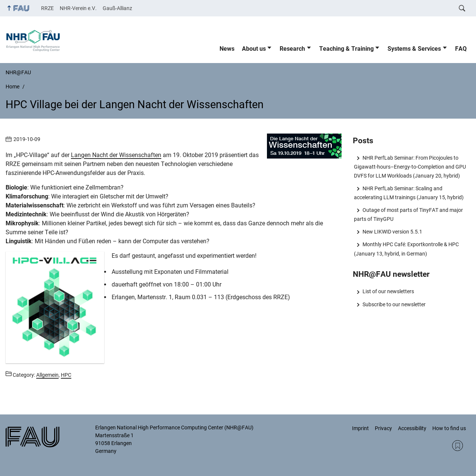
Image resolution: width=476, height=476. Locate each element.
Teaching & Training (346, 49)
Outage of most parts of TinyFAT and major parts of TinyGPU (408, 214)
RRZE (47, 8)
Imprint (360, 428)
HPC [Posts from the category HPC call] (66, 375)
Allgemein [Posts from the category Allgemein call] (47, 375)
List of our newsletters (388, 291)
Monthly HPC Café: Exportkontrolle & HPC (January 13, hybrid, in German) (406, 249)
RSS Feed (458, 446)
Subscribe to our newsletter (394, 304)
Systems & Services (414, 49)
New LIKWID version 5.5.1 (392, 232)
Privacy (383, 428)
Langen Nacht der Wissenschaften (116, 155)
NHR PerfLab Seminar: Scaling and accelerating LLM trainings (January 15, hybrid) (409, 193)
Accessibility (412, 428)
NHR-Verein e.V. (78, 8)
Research (292, 49)
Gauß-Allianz (117, 8)
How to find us (449, 428)
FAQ (461, 49)
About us (254, 49)
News (227, 49)
